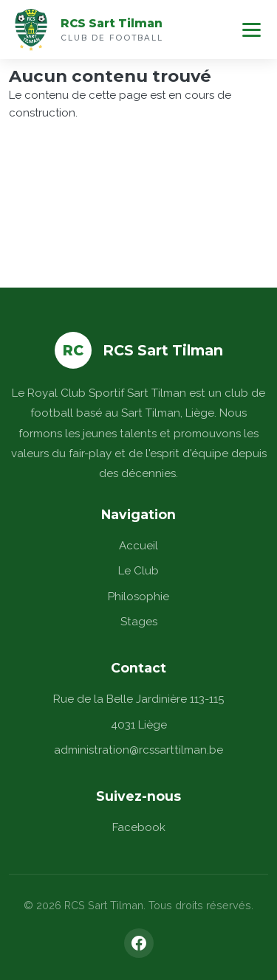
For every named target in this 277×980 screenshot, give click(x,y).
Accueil (138, 546)
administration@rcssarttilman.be (138, 750)
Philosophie (138, 597)
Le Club (138, 571)
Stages (139, 622)
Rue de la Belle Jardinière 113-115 (138, 699)
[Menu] (252, 30)
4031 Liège (139, 725)
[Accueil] (31, 29)
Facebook (139, 827)
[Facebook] (139, 943)
